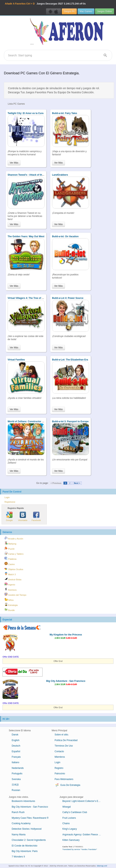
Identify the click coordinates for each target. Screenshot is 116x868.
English (15, 740)
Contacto (59, 751)
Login (7, 497)
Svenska (16, 779)
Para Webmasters (64, 779)
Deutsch (16, 746)
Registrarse (10, 502)
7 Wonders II (18, 857)
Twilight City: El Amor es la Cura (26, 113)
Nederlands (18, 768)
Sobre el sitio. (62, 735)
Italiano (15, 762)
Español (16, 751)
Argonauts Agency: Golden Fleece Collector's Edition (83, 835)
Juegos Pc (69, 11)
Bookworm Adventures (23, 801)
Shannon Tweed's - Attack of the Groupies (31, 175)
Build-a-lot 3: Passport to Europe (70, 421)
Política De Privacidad (66, 740)
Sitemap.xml (102, 866)
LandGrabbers (60, 175)
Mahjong (10, 543)
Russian (16, 790)
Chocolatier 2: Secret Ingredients (29, 840)
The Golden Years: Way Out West (26, 236)
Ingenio (10, 584)
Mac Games (86, 11)
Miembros (60, 757)
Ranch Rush (18, 812)
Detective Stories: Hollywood (27, 829)
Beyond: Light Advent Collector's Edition (83, 801)
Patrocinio (60, 774)
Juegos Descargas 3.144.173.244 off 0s (45, 4)
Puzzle (9, 548)
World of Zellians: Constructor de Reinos (30, 421)
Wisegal (67, 807)
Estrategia (11, 605)
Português (17, 774)
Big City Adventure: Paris (25, 851)
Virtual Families (16, 360)
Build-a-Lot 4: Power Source (68, 298)
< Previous (56, 483)
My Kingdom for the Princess (66, 635)
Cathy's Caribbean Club (75, 812)
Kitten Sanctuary (71, 840)
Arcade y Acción (14, 538)
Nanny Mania (19, 835)
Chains (66, 823)
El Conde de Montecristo (24, 846)
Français (16, 757)
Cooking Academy (21, 823)
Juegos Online (104, 11)
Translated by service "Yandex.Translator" (80, 849)
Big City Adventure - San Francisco (66, 681)
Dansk (15, 735)
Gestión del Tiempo (15, 594)
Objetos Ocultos (14, 569)
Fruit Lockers (69, 818)
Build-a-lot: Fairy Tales (65, 113)
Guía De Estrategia (67, 785)
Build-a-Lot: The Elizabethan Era (70, 360)
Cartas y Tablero (14, 553)
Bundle (10, 610)
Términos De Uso (64, 746)
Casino (10, 564)
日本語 (15, 785)
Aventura (10, 589)
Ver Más (14, 163)
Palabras (11, 558)
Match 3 (10, 574)
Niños (9, 599)
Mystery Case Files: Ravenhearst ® (30, 818)
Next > (77, 483)
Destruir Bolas (13, 579)
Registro (59, 768)
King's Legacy (70, 829)
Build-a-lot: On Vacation (65, 236)
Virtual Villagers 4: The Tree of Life (27, 298)
